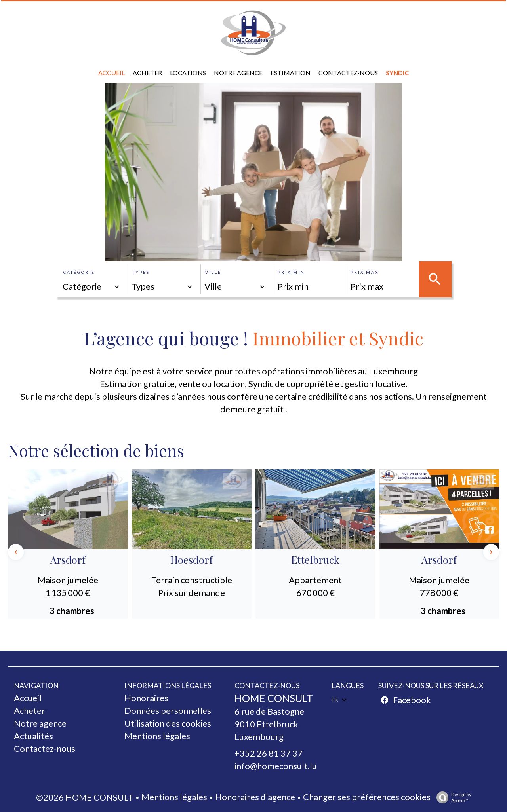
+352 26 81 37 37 (269, 753)
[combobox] (91, 286)
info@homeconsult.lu (276, 766)
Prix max (365, 272)
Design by (452, 797)
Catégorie (79, 272)
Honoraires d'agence (255, 797)
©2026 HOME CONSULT (85, 797)
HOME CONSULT (274, 698)
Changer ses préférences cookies (367, 797)
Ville (213, 272)
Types (141, 272)
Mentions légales (174, 797)
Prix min (291, 272)
